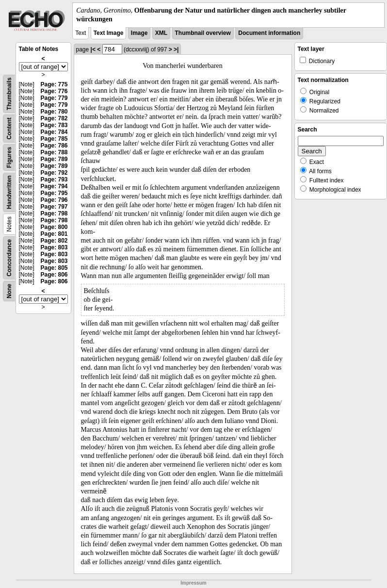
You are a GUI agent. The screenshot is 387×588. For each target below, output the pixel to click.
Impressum (193, 583)
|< (93, 49)
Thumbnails (9, 94)
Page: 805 (54, 268)
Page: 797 (54, 207)
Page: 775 (54, 84)
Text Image (109, 33)
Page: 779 (54, 98)
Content (9, 129)
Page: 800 (54, 227)
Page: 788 (54, 152)
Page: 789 (54, 159)
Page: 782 (54, 118)
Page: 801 (54, 234)
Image (139, 33)
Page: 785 (54, 139)
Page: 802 (54, 241)
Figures (9, 157)
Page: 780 (54, 112)
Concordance (9, 258)
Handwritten (9, 192)
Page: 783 (54, 125)
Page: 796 (54, 200)
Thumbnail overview (203, 33)
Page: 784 (54, 132)
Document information (269, 33)
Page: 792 (54, 173)
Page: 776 (54, 91)
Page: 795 (54, 193)
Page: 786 (54, 146)
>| (176, 49)
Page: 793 (54, 180)
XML (161, 33)
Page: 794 (54, 186)
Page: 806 (54, 275)
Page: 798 (54, 213)
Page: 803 (54, 247)
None (9, 291)
